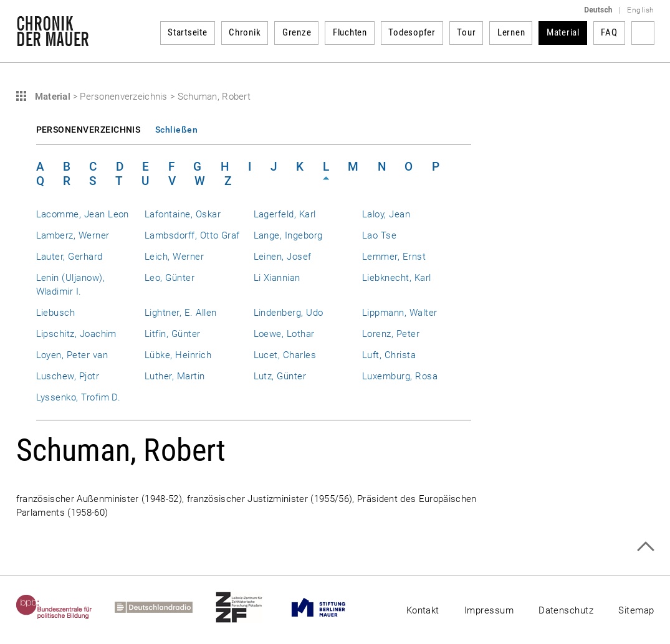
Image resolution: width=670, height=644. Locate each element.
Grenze (297, 32)
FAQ (609, 32)
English (640, 10)
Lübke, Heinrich (178, 355)
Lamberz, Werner (73, 235)
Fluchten (350, 32)
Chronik (245, 32)
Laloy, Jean (386, 214)
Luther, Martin (175, 376)
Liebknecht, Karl (397, 278)
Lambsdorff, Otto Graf (192, 235)
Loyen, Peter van (72, 355)
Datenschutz (566, 610)
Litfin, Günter (173, 334)
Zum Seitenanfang (645, 547)
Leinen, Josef (283, 257)
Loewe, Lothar (284, 334)
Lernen (511, 32)
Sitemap (636, 610)
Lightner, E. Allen (180, 313)
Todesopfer (412, 32)
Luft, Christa (389, 355)
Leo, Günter (170, 278)
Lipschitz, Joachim (76, 334)
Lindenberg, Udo (289, 313)
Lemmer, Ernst (394, 257)
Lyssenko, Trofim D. (79, 397)
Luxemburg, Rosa (400, 376)
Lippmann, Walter (400, 313)
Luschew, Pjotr (68, 376)
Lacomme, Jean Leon (83, 214)
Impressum (489, 610)
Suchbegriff (643, 33)
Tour (466, 32)
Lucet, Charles (285, 355)
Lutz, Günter (280, 376)
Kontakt (423, 610)
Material (563, 32)
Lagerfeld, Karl (285, 214)
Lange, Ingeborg (288, 235)
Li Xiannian (277, 278)
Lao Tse (379, 235)
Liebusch (56, 313)
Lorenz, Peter (391, 334)
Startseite (188, 32)
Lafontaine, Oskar (183, 214)
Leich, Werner (174, 257)
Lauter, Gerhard (69, 257)
